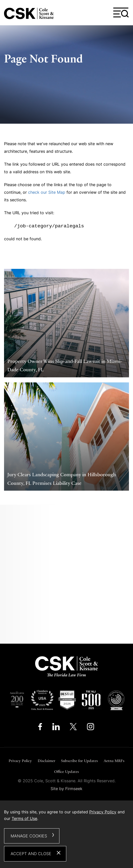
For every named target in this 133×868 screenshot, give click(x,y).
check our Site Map (47, 192)
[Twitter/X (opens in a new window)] (73, 728)
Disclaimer (47, 761)
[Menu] (121, 13)
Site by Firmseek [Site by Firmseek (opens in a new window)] (66, 789)
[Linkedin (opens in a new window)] (56, 728)
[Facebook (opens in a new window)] (40, 728)
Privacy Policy (20, 761)
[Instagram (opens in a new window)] (91, 728)
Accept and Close (31, 854)
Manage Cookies (29, 836)
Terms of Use (24, 818)
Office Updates (66, 772)
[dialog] (66, 834)
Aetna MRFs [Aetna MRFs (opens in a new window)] (114, 761)
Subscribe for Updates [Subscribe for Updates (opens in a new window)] (79, 761)
